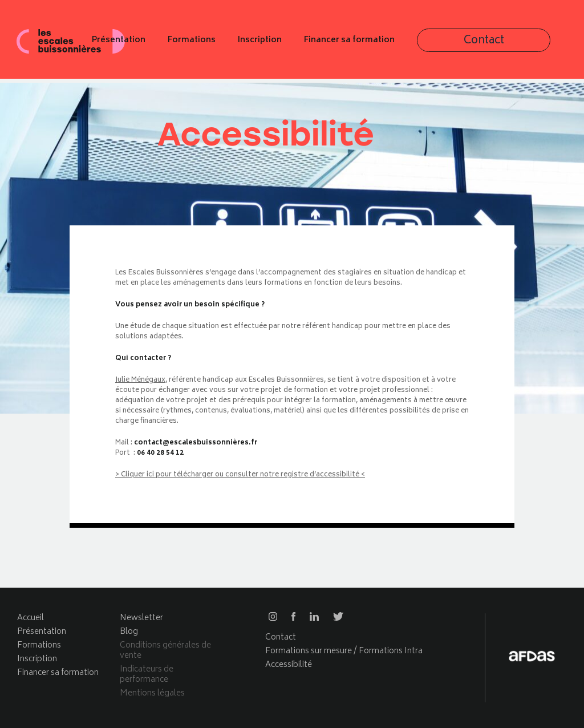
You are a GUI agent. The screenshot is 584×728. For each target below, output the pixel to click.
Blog (129, 632)
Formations (291, 45)
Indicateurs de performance (147, 675)
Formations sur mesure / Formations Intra (344, 651)
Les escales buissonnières (71, 44)
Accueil (31, 618)
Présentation (218, 45)
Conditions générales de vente (165, 651)
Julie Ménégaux (140, 380)
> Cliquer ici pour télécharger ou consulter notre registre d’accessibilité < (240, 475)
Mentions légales (152, 693)
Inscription (360, 45)
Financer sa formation (449, 45)
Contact (542, 45)
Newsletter (141, 618)
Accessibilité (289, 665)
